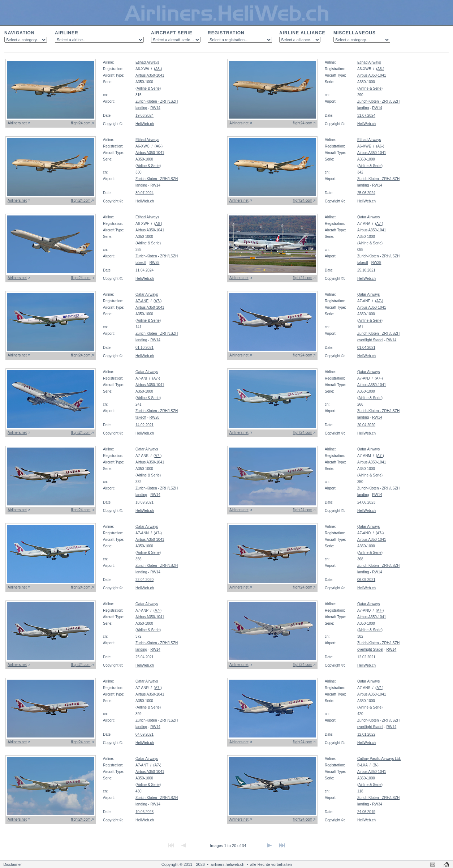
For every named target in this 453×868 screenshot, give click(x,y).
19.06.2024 (144, 116)
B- (376, 765)
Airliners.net (17, 123)
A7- (379, 224)
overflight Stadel (370, 340)
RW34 (377, 804)
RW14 (155, 108)
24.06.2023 (366, 502)
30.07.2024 (144, 193)
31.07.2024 (366, 116)
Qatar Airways (368, 217)
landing (141, 108)
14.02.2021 (144, 425)
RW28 (155, 263)
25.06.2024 (366, 193)
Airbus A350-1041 (150, 75)
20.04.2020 (366, 425)
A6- (158, 69)
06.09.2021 (366, 580)
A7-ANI (141, 378)
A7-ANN (142, 533)
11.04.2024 (144, 270)
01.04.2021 (366, 348)
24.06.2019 (366, 812)
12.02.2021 (366, 657)
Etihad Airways (147, 62)
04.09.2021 (144, 734)
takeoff (141, 263)
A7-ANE (142, 301)
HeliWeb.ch (145, 124)
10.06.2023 (144, 812)
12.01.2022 (366, 734)
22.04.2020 (144, 580)
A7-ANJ (363, 378)
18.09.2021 (144, 502)
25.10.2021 (366, 270)
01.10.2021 (144, 348)
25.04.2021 (144, 657)
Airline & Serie (148, 88)
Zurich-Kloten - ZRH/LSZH (157, 101)
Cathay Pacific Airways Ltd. (379, 759)
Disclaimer (12, 864)
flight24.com (81, 123)
